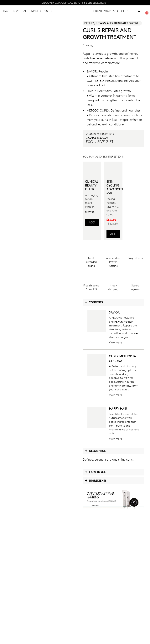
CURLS (48, 12)
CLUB (125, 12)
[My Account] (139, 12)
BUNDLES (36, 12)
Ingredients (96, 480)
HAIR (24, 12)
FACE (6, 12)
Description (96, 451)
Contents (94, 302)
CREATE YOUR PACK (103, 12)
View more (115, 342)
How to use (95, 472)
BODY (15, 12)
